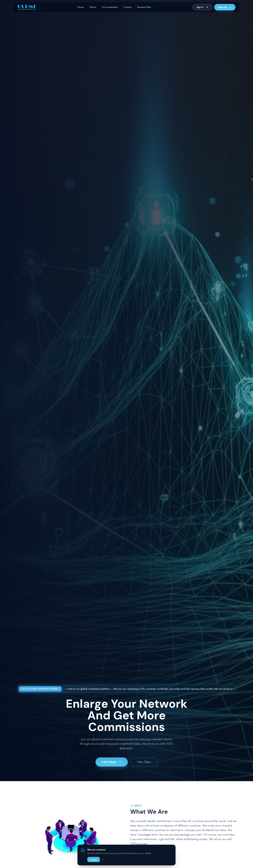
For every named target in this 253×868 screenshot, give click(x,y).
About (93, 7)
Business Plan (144, 7)
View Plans (144, 763)
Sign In (202, 7)
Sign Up (225, 7)
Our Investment (110, 7)
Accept (94, 859)
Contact (127, 7)
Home (81, 7)
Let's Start (112, 763)
